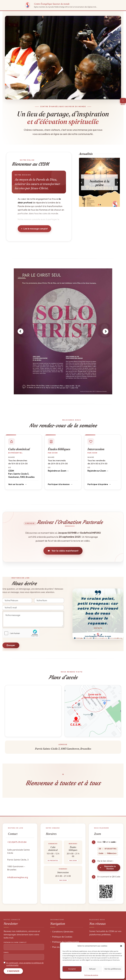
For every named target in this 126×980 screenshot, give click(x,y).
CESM (11, 471)
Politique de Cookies (62, 937)
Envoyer (11, 645)
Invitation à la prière (99, 183)
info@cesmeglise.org (18, 877)
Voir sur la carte (16, 484)
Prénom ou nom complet (15, 942)
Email (6, 952)
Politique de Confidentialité (66, 942)
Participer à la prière (98, 484)
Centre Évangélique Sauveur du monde (52, 4)
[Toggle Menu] (123, 101)
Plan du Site (58, 947)
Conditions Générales (63, 932)
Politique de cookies (91, 975)
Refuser (92, 969)
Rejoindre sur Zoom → (58, 471)
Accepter (72, 969)
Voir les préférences (113, 969)
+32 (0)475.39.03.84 (17, 842)
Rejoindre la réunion (110, 867)
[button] (121, 946)
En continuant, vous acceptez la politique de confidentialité (25, 964)
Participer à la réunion (59, 484)
